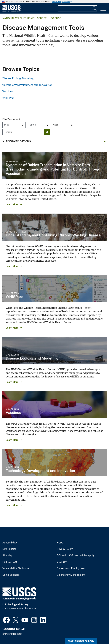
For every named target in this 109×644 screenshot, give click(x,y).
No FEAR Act (10, 562)
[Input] (78, 8)
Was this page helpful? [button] (81, 641)
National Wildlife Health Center (25, 18)
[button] (54, 142)
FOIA (60, 543)
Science (56, 18)
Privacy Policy (65, 549)
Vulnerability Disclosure (16, 568)
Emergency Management (71, 575)
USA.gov (62, 562)
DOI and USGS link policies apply (76, 556)
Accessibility (10, 543)
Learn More (12, 204)
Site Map (7, 556)
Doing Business (11, 575)
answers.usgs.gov (12, 634)
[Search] (94, 8)
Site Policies (9, 549)
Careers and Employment (71, 568)
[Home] (11, 11)
